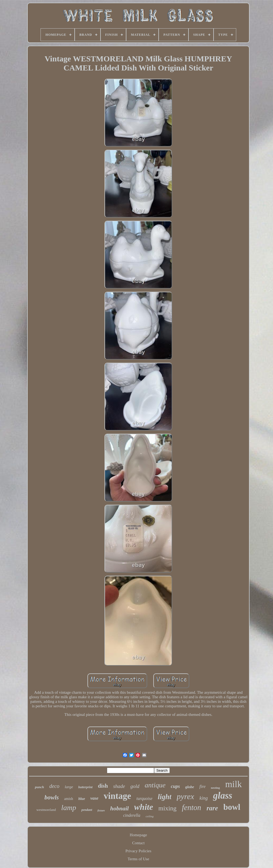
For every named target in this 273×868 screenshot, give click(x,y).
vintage (117, 796)
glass (223, 796)
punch (39, 787)
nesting (215, 788)
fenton (192, 807)
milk (234, 784)
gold (135, 786)
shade (119, 786)
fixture (101, 810)
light (165, 797)
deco (54, 786)
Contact (138, 843)
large (69, 787)
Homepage (138, 835)
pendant (87, 810)
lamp (69, 808)
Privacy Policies (138, 851)
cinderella (132, 815)
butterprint (85, 787)
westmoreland (46, 810)
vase (94, 798)
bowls (52, 797)
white (144, 807)
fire (202, 786)
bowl (232, 807)
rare (212, 808)
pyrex (186, 796)
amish (69, 799)
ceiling (150, 816)
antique (155, 785)
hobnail (119, 808)
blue (82, 799)
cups (175, 786)
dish (103, 786)
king (204, 798)
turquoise (144, 798)
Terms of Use (138, 859)
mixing (167, 808)
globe (190, 787)
